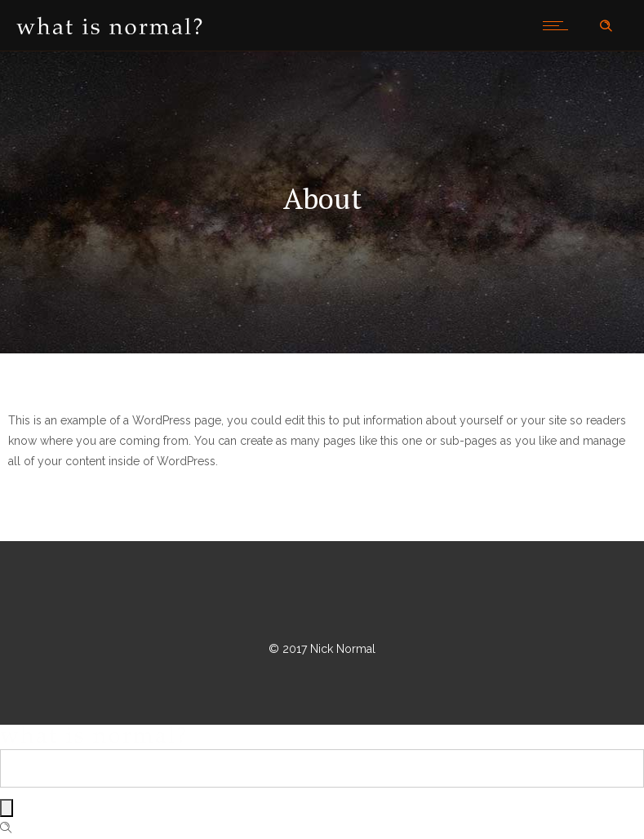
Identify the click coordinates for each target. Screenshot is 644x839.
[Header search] (606, 26)
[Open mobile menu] (559, 25)
